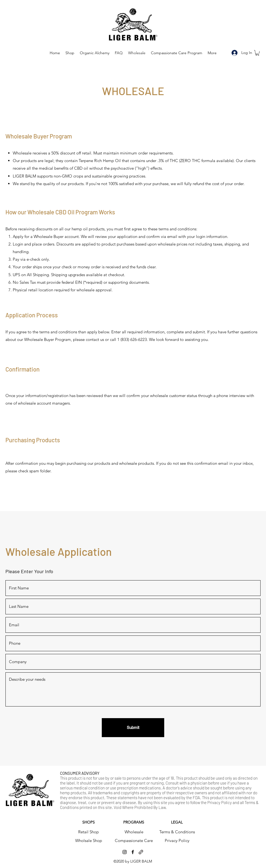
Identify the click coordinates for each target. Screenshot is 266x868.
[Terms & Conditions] (177, 832)
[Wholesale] (134, 832)
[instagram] (125, 852)
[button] (257, 53)
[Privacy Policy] (177, 841)
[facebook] (133, 852)
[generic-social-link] (141, 852)
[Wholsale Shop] (88, 841)
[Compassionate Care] (134, 841)
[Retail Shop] (88, 832)
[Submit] (133, 728)
